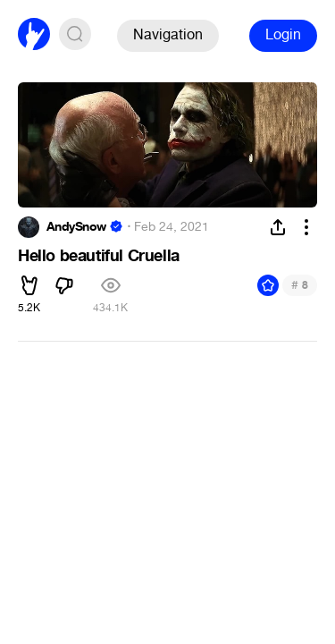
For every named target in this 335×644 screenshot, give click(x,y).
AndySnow (76, 227)
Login (283, 34)
